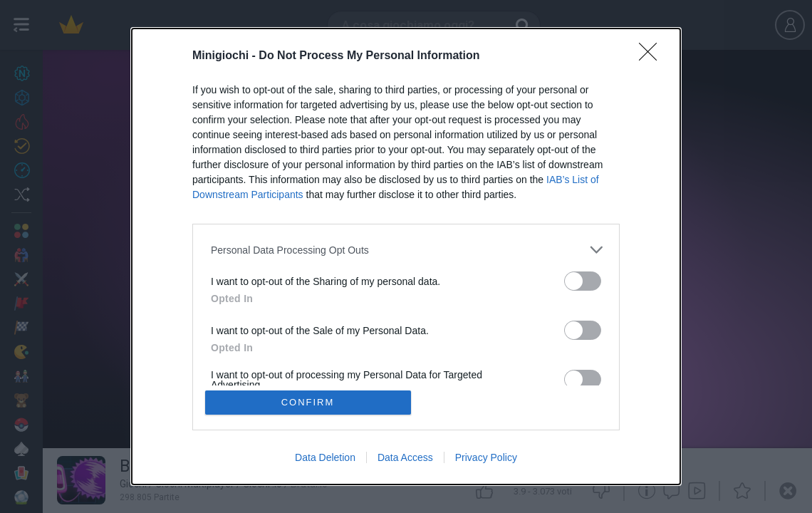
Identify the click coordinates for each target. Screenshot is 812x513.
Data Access (405, 457)
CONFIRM (308, 402)
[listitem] (406, 250)
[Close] (652, 56)
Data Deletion (325, 457)
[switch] (583, 281)
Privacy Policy (486, 457)
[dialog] (406, 256)
